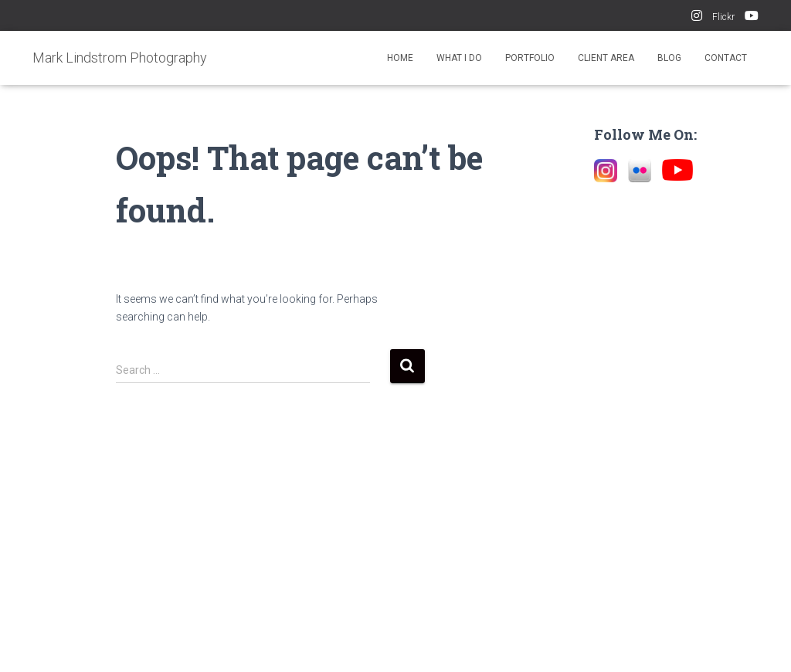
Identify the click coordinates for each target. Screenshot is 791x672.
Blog (669, 58)
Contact (726, 58)
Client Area (606, 58)
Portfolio (530, 58)
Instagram (697, 18)
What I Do (459, 58)
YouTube (752, 18)
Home (400, 58)
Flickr (723, 17)
